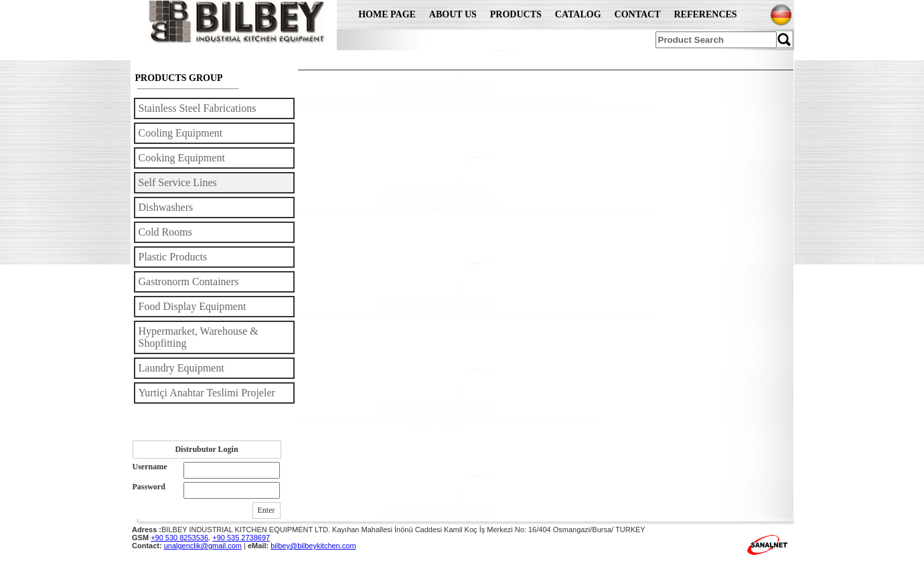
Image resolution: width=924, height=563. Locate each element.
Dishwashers (166, 207)
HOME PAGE (387, 14)
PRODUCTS (516, 14)
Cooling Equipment (181, 133)
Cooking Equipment (182, 158)
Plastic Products (173, 257)
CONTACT (638, 14)
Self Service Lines (178, 182)
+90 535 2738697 (241, 538)
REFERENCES (706, 14)
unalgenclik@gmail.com (203, 546)
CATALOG (578, 14)
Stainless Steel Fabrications (198, 108)
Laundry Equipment (181, 368)
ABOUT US (453, 14)
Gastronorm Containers (189, 281)
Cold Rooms (165, 232)
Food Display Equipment (192, 306)
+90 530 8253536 (179, 538)
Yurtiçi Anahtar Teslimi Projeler (207, 393)
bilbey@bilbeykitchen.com (313, 546)
